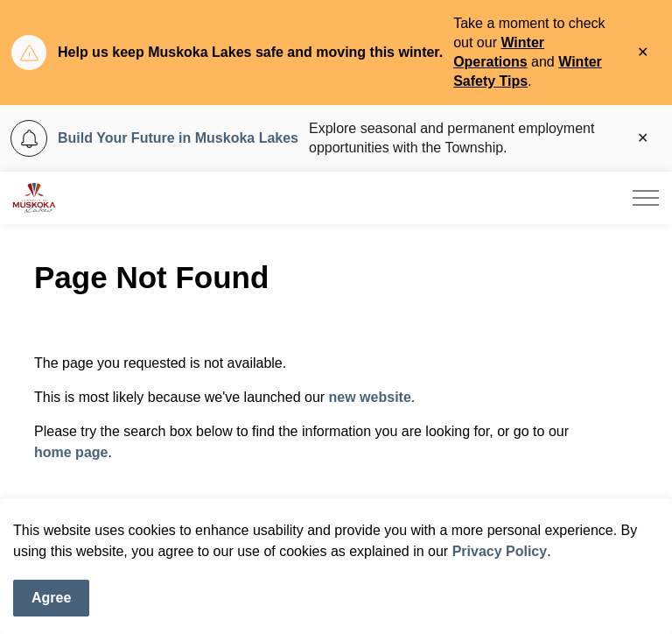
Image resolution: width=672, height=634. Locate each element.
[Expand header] (646, 198)
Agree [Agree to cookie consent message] (51, 598)
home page (71, 452)
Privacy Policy (500, 551)
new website (370, 397)
